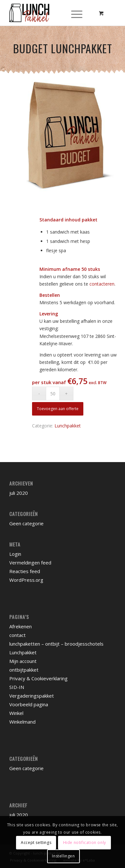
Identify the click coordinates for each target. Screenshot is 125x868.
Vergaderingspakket (32, 696)
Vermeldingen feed (30, 563)
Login (15, 554)
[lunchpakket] (52, 13)
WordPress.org (26, 580)
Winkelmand (22, 722)
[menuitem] (79, 13)
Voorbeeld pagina (29, 704)
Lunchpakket (68, 426)
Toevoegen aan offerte (58, 409)
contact (17, 635)
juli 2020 (19, 493)
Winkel (16, 713)
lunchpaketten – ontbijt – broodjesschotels (56, 644)
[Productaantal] (53, 394)
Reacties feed (25, 571)
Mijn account (23, 661)
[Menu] (77, 13)
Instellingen (63, 856)
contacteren (102, 284)
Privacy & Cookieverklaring (38, 678)
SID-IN (17, 687)
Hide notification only (85, 842)
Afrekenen (21, 626)
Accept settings (36, 842)
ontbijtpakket (24, 670)
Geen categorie (26, 523)
